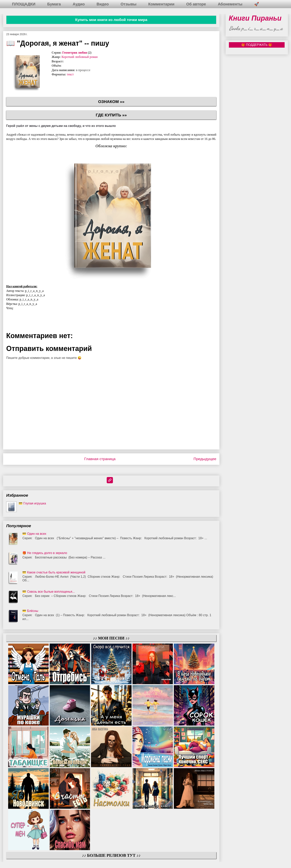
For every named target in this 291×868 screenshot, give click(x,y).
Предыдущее (205, 459)
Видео (103, 4)
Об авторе (196, 4)
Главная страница (100, 459)
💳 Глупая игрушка (32, 503)
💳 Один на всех (34, 534)
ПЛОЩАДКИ (24, 4)
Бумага (54, 4)
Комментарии (161, 4)
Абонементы (230, 4)
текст (70, 74)
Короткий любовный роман (80, 57)
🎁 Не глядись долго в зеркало (45, 553)
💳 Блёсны (30, 611)
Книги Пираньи (255, 18)
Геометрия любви (75, 53)
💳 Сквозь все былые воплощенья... (48, 592)
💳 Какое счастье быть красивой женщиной (54, 572)
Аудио (79, 4)
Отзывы (129, 4)
